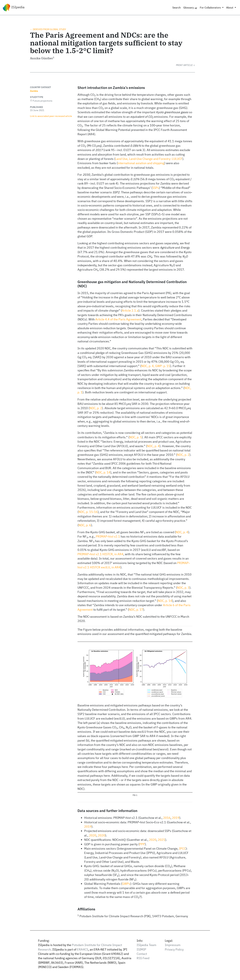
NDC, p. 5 (136, 437)
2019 (176, 818)
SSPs (156, 188)
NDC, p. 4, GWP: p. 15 (156, 366)
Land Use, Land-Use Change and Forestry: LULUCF (149, 159)
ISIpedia (14, 7)
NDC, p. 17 (136, 610)
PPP (142, 844)
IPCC (182, 849)
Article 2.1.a (130, 310)
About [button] (230, 7)
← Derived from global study (48, 29)
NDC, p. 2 (96, 408)
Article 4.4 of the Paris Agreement (118, 319)
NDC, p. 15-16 (88, 512)
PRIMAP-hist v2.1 (108, 536)
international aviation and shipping (141, 163)
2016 (167, 818)
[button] (185, 65)
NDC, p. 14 (103, 472)
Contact (142, 954)
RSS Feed (143, 958)
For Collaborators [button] (211, 7)
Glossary (190, 8)
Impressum (173, 945)
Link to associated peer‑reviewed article (51, 116)
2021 (161, 840)
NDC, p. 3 (183, 588)
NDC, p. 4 (153, 446)
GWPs (126, 884)
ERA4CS (83, 949)
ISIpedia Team (146, 945)
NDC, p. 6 (85, 525)
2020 (93, 835)
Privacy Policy (174, 949)
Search (176, 7)
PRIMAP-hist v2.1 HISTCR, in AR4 (100, 554)
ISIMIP (141, 949)
